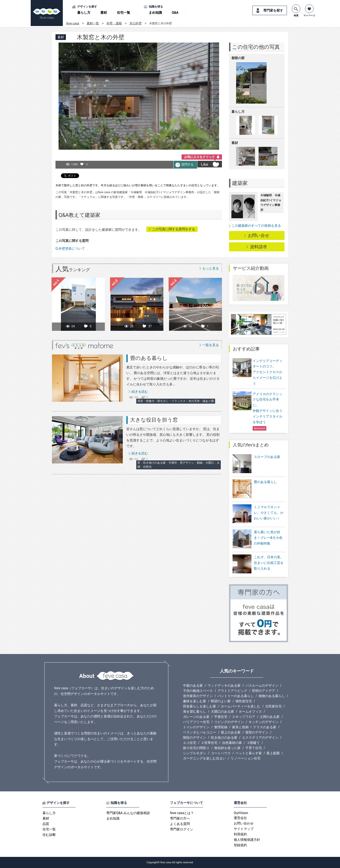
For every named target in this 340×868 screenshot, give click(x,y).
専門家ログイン (182, 829)
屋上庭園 (273, 753)
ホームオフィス (250, 711)
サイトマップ (244, 829)
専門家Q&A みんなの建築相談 (128, 813)
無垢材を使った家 (227, 748)
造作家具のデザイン (198, 696)
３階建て (253, 743)
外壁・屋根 (114, 23)
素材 (104, 13)
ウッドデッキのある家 (224, 685)
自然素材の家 (232, 743)
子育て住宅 (254, 748)
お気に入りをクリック (200, 157)
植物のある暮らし (272, 696)
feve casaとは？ (182, 813)
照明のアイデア (263, 691)
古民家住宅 (273, 706)
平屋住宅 (221, 717)
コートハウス (221, 753)
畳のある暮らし (149, 358)
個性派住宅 (244, 701)
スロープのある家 (256, 464)
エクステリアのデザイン (260, 737)
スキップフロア (244, 717)
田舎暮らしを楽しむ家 (200, 706)
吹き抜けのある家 (224, 737)
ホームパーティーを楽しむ (241, 706)
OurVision (241, 813)
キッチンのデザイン (263, 722)
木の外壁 (136, 23)
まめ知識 (155, 13)
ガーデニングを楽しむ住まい (204, 758)
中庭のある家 (193, 685)
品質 (46, 824)
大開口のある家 (222, 711)
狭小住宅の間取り (196, 748)
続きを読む (140, 392)
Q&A (175, 13)
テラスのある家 (265, 727)
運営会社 (240, 818)
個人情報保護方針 (247, 840)
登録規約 (240, 845)
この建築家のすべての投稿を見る (256, 226)
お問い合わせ (244, 823)
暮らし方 (84, 13)
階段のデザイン (195, 737)
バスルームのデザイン (262, 685)
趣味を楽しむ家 (195, 701)
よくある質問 (180, 824)
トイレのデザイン (196, 727)
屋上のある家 (231, 732)
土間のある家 (270, 717)
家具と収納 (240, 727)
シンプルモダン (195, 753)
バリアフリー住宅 (196, 722)
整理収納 (221, 727)
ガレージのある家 (196, 717)
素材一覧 (93, 23)
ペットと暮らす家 (249, 753)
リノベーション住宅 (246, 758)
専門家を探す (273, 10)
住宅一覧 (123, 13)
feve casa (73, 23)
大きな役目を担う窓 (154, 420)
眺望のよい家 (221, 701)
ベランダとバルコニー (200, 732)
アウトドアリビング (232, 691)
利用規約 (240, 834)
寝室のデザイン (257, 732)
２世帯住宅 (209, 743)
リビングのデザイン (229, 722)
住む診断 (49, 835)
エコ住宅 (190, 743)
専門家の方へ (180, 818)
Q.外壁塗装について (70, 249)
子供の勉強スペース (198, 691)
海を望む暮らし (195, 711)
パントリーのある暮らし (236, 696)
